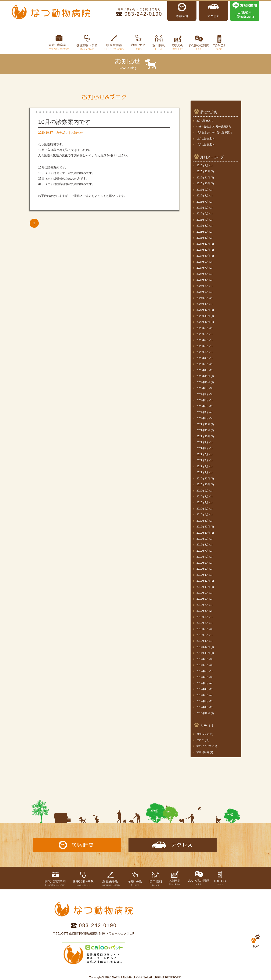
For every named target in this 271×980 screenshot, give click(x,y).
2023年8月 (203, 334)
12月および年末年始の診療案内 (214, 133)
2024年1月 (203, 304)
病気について (204, 746)
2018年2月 (203, 635)
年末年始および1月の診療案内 (214, 127)
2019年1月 (203, 575)
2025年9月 (203, 190)
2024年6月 (203, 274)
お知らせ (202, 734)
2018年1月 (203, 641)
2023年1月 (203, 370)
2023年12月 (203, 310)
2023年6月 (203, 346)
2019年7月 (203, 551)
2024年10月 (203, 256)
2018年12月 (203, 581)
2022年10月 (203, 382)
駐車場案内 (203, 752)
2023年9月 (203, 328)
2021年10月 (203, 436)
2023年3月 (203, 364)
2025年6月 (203, 208)
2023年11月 (203, 316)
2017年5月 (203, 683)
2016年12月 (203, 713)
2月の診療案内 (205, 121)
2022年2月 (203, 418)
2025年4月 (203, 220)
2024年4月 (203, 286)
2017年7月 (203, 671)
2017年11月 (203, 653)
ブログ (200, 740)
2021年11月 (203, 430)
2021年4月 (203, 460)
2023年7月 (203, 340)
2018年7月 (203, 605)
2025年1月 (203, 238)
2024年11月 (203, 250)
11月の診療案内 (205, 139)
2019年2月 (203, 569)
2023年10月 (203, 322)
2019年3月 (203, 563)
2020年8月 (203, 497)
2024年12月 (203, 244)
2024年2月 (203, 298)
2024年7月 (203, 268)
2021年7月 (203, 448)
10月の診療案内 (205, 145)
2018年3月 (203, 629)
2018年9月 (203, 593)
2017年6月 (203, 677)
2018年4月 (203, 623)
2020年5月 (203, 509)
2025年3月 (203, 226)
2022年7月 (203, 394)
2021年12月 (203, 424)
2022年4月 (203, 412)
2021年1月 (203, 472)
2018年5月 (203, 617)
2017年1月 (203, 707)
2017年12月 (203, 647)
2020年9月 (203, 491)
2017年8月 (203, 665)
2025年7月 (203, 202)
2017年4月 (203, 689)
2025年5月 (203, 214)
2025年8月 (203, 196)
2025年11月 (203, 178)
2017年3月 (203, 695)
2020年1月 (203, 521)
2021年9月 (203, 442)
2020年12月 (203, 479)
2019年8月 (203, 545)
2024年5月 (203, 280)
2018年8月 (203, 599)
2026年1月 (203, 166)
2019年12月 (203, 527)
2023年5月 (203, 352)
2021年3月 (203, 467)
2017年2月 (203, 701)
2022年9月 (203, 388)
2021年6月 (203, 454)
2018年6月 (203, 611)
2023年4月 (203, 358)
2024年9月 (203, 262)
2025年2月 (203, 232)
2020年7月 (203, 502)
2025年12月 (203, 171)
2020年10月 (203, 484)
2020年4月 (203, 515)
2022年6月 (203, 400)
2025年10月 (203, 184)
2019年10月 (203, 533)
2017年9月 (203, 659)
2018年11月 (203, 587)
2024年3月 (203, 292)
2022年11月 (203, 376)
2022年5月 (203, 406)
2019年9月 (203, 539)
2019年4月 (203, 557)
